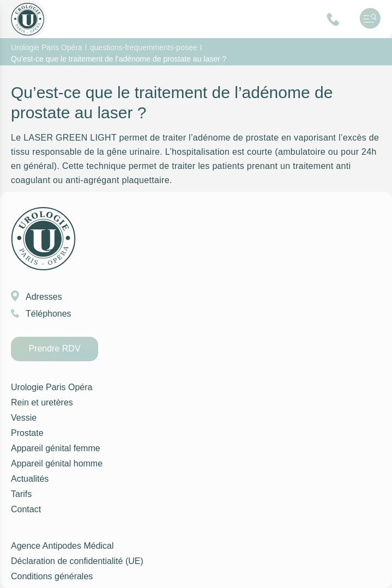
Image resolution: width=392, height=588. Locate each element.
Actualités (29, 479)
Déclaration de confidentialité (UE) (73, 561)
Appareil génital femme (53, 448)
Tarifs (21, 494)
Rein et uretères (40, 403)
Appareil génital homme (55, 464)
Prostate (27, 433)
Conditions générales (50, 577)
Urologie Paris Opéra (49, 387)
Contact (26, 510)
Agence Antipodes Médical (61, 546)
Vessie (23, 418)
